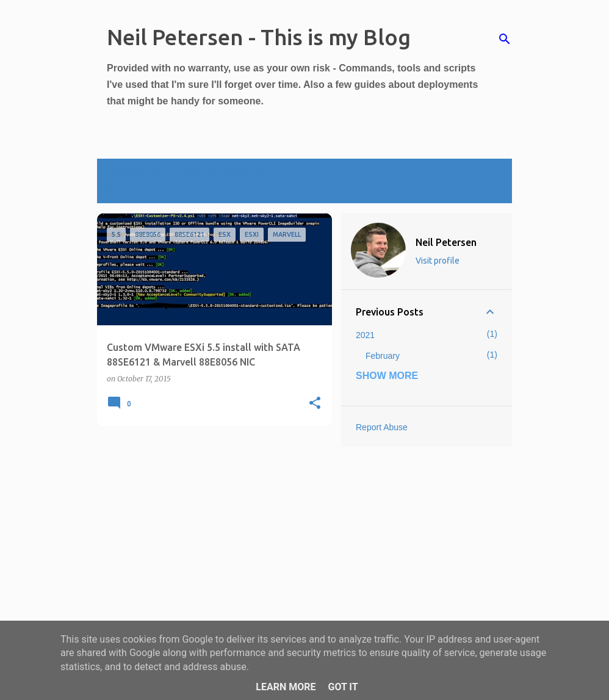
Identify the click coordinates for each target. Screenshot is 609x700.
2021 (365, 335)
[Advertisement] (210, 521)
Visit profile (438, 261)
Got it (343, 687)
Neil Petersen (446, 242)
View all (130, 190)
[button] (315, 404)
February (383, 356)
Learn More (286, 687)
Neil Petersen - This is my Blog (259, 37)
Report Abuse (382, 427)
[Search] (505, 39)
